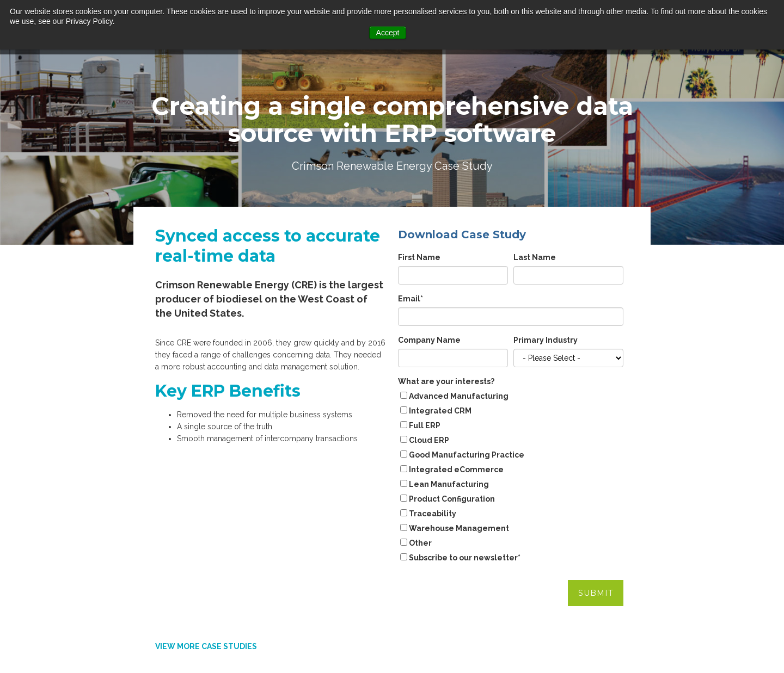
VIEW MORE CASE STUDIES (206, 540)
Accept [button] (388, 33)
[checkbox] (511, 471)
